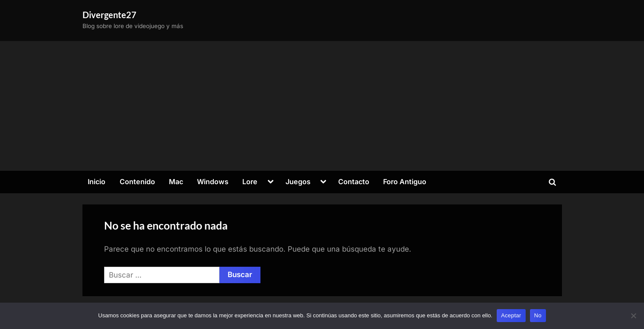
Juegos (298, 182)
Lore (250, 182)
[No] (633, 316)
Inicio (97, 182)
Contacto (354, 182)
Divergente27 (109, 15)
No (538, 315)
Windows (213, 182)
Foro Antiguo (405, 182)
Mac (176, 182)
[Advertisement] (322, 106)
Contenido (137, 182)
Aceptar (511, 315)
